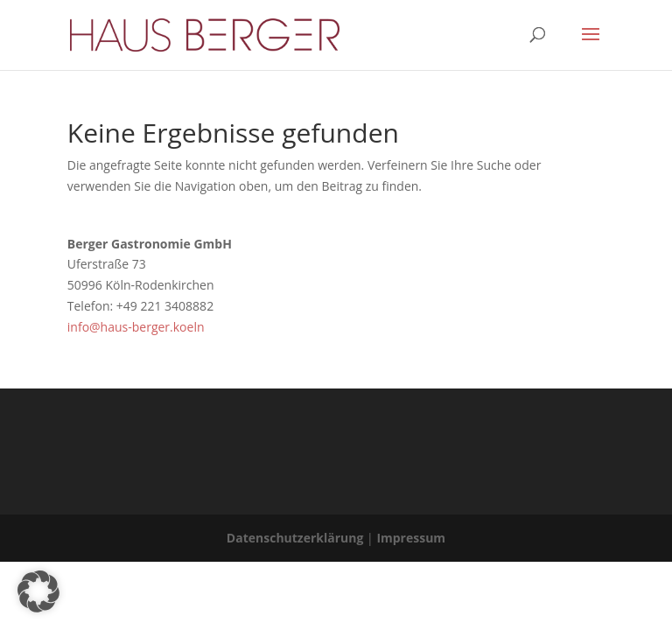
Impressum (411, 538)
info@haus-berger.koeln (136, 327)
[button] (38, 591)
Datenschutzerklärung (295, 538)
